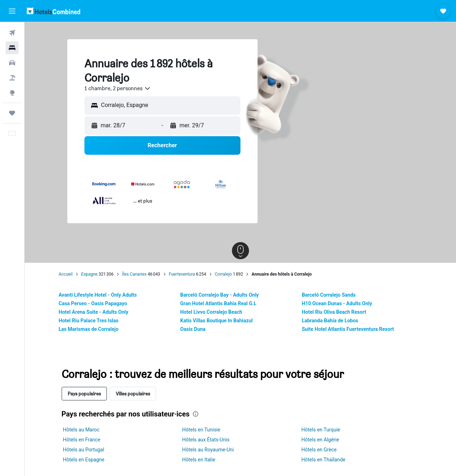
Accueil (66, 274)
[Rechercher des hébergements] (12, 48)
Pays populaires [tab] (84, 393)
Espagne (89, 274)
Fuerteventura (182, 274)
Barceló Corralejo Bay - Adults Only (220, 295)
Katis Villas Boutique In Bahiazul (216, 321)
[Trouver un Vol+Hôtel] (12, 78)
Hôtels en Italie (199, 460)
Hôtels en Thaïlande (323, 460)
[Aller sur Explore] (12, 93)
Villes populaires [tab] (133, 393)
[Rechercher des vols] (12, 33)
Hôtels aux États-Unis (206, 440)
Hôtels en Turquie (321, 430)
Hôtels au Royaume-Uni (208, 450)
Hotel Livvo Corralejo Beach (211, 312)
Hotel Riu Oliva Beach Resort (334, 312)
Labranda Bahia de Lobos (330, 321)
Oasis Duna (193, 329)
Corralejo (223, 274)
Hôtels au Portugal (84, 450)
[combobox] (118, 88)
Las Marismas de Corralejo (89, 329)
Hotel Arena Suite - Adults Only (94, 312)
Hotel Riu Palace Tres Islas (89, 321)
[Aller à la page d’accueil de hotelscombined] (53, 11)
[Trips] (12, 113)
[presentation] (196, 414)
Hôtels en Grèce (319, 450)
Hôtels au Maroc (81, 430)
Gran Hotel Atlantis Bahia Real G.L (218, 303)
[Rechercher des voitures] (12, 63)
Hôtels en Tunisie (201, 430)
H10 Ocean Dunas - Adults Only (337, 303)
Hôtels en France (82, 440)
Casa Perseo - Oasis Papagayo (93, 303)
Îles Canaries (134, 274)
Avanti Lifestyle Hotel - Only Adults (98, 295)
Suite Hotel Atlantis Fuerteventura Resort (348, 329)
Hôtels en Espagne (84, 460)
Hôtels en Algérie (320, 440)
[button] (12, 11)
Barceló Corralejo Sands (329, 295)
